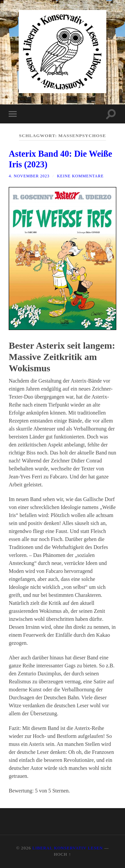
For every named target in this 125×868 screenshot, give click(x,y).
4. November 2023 (29, 176)
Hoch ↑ (63, 854)
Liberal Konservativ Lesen (67, 848)
